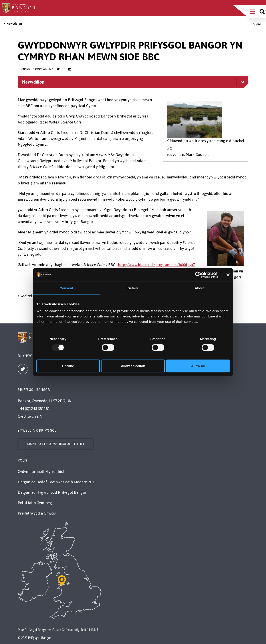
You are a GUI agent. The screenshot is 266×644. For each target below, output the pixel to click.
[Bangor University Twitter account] (58, 69)
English (257, 24)
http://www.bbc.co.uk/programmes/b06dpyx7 (156, 265)
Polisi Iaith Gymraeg (35, 503)
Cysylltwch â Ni (31, 416)
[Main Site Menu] (253, 12)
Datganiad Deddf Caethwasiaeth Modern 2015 (57, 482)
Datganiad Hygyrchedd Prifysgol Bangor (52, 492)
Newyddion (14, 24)
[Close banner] (228, 275)
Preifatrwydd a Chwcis (37, 513)
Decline (68, 366)
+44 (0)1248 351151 (34, 409)
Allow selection (133, 366)
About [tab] (200, 288)
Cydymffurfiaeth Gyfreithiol (41, 472)
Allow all (198, 366)
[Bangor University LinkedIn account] (70, 69)
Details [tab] (133, 288)
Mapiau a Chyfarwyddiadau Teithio (56, 444)
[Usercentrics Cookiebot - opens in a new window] (198, 275)
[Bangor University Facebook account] (64, 69)
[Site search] (262, 12)
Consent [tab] (66, 288)
